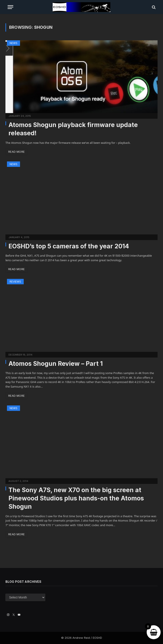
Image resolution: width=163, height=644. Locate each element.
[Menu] (10, 7)
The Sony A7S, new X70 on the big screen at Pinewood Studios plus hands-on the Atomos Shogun (76, 498)
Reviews (15, 282)
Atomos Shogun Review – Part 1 (56, 364)
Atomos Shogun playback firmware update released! (73, 129)
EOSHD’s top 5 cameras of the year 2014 (69, 246)
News (13, 43)
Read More (16, 152)
